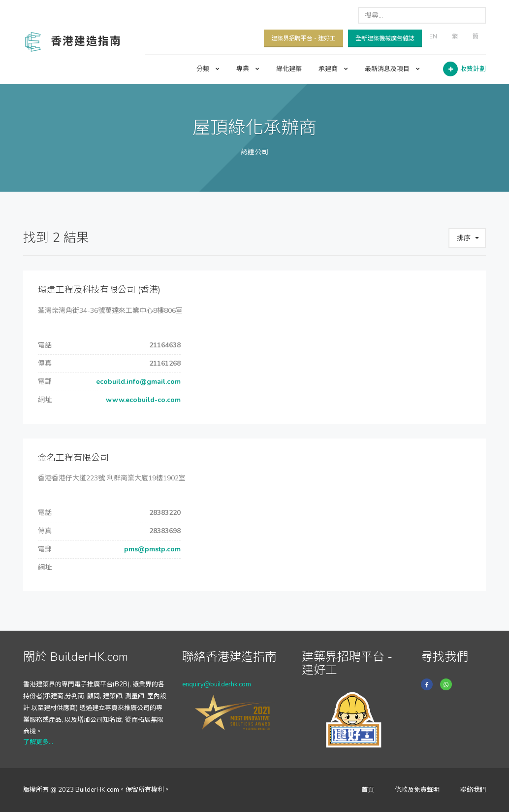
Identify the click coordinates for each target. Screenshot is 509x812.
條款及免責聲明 (417, 790)
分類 (208, 69)
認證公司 (254, 152)
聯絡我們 (473, 790)
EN (433, 36)
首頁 (368, 790)
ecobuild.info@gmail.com (137, 382)
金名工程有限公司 (73, 458)
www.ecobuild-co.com (142, 400)
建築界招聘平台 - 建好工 (303, 38)
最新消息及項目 (392, 69)
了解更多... (38, 742)
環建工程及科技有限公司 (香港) (99, 290)
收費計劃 (473, 69)
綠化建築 (289, 69)
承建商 (333, 69)
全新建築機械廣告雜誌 (385, 38)
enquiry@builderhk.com (217, 684)
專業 (248, 69)
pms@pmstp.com (151, 549)
